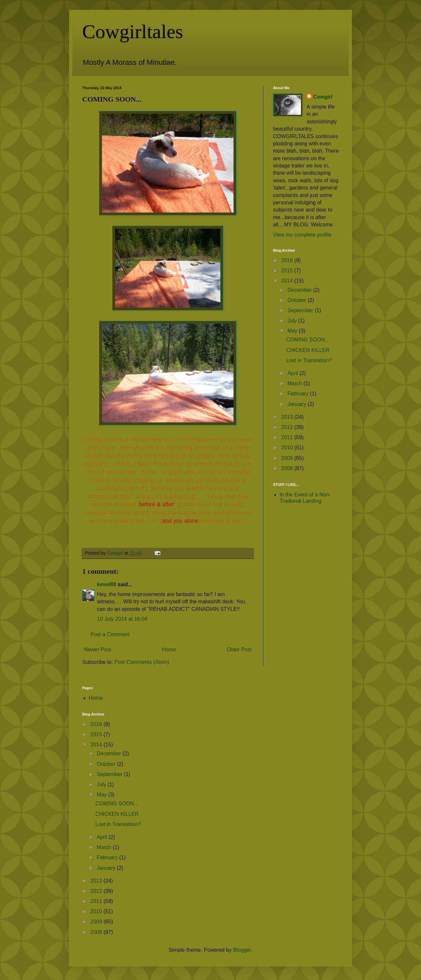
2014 (288, 281)
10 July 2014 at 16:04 (122, 619)
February (299, 394)
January (297, 404)
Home (169, 650)
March (296, 383)
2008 (288, 468)
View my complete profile (302, 235)
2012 (288, 427)
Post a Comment (110, 634)
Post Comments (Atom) (142, 662)
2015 (288, 271)
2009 (288, 458)
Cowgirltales (133, 32)
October (297, 300)
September (301, 310)
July (293, 321)
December (300, 290)
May (293, 331)
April (293, 373)
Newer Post (98, 650)
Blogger (242, 950)
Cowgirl (323, 97)
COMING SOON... (308, 340)
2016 (288, 260)
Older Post (239, 650)
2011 (288, 437)
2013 (288, 417)
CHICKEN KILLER (308, 350)
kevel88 (107, 584)
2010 (288, 448)
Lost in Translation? (309, 360)
